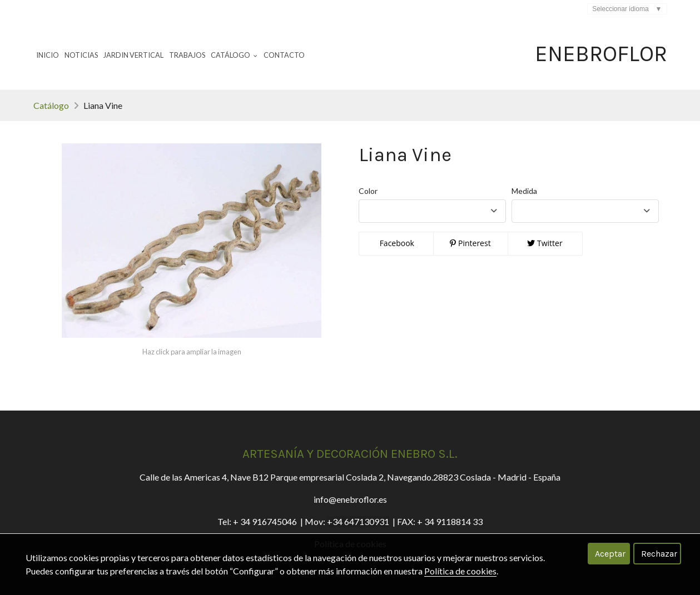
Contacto (284, 55)
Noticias (81, 55)
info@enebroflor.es (350, 499)
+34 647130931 (358, 521)
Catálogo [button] (234, 55)
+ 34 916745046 (265, 521)
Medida (524, 191)
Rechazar (659, 554)
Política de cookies (460, 571)
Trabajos (187, 55)
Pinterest (470, 243)
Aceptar (610, 554)
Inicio (48, 55)
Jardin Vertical (133, 55)
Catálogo (51, 105)
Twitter (545, 243)
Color (368, 191)
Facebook (396, 243)
